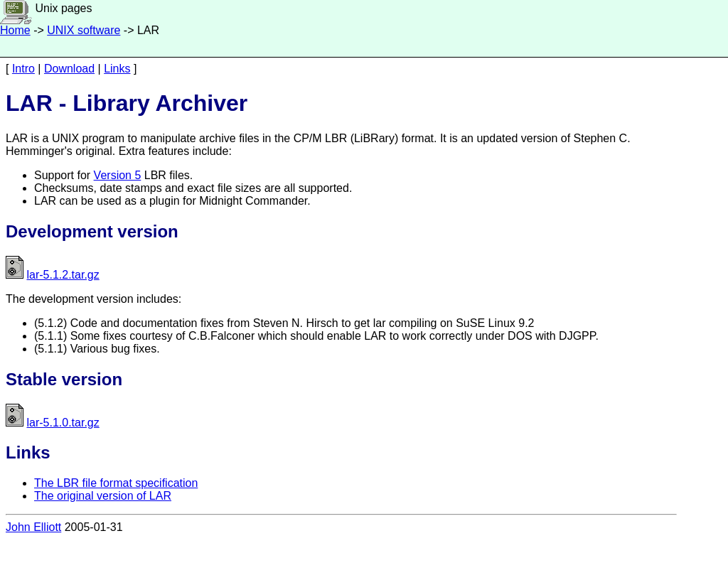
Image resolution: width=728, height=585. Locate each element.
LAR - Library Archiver (127, 103)
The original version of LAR (103, 496)
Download (69, 69)
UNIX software (84, 30)
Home (15, 30)
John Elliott (33, 527)
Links (117, 69)
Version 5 (118, 175)
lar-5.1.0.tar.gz (63, 423)
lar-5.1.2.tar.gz (63, 275)
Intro (23, 69)
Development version (92, 231)
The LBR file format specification (116, 483)
